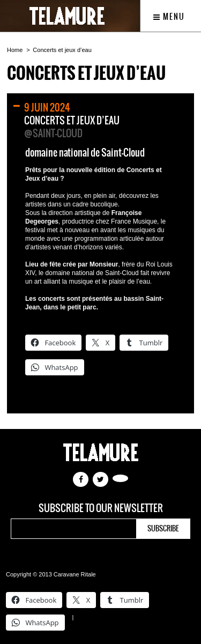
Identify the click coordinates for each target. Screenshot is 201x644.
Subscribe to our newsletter (101, 508)
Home (15, 50)
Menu (169, 17)
